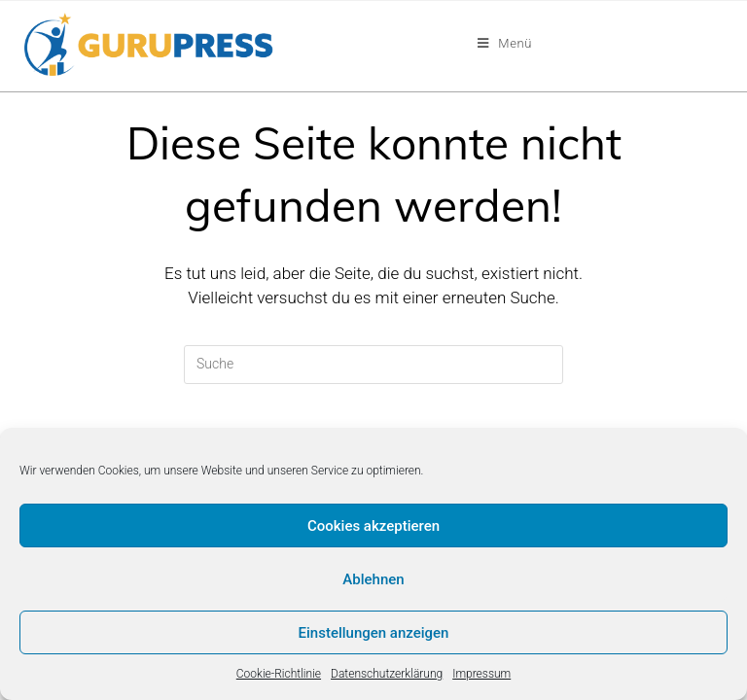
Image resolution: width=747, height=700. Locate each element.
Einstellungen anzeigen (374, 633)
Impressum (481, 674)
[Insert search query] (373, 365)
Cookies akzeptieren (373, 526)
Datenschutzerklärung (387, 674)
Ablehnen (373, 579)
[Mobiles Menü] (505, 44)
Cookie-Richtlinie (279, 674)
